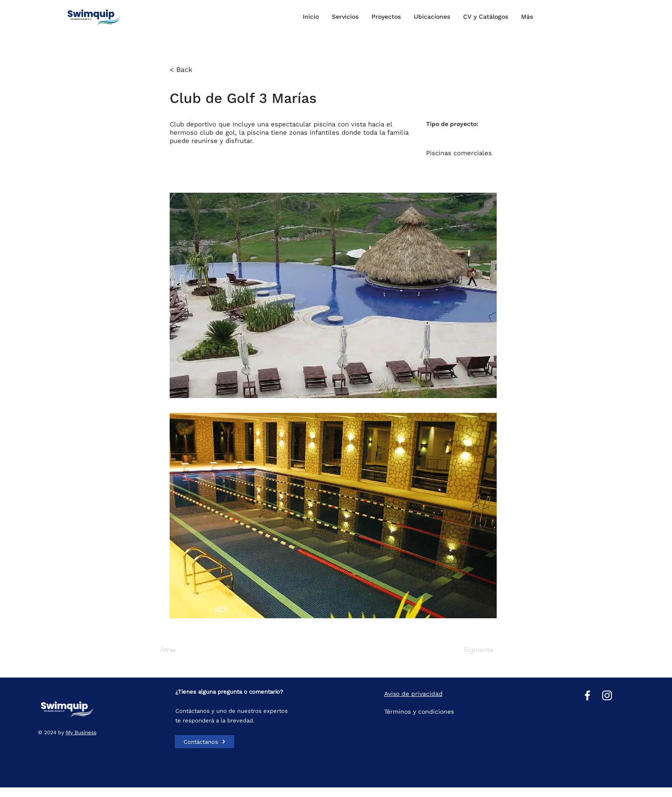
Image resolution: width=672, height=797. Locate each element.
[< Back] (198, 70)
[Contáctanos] (205, 742)
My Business (81, 732)
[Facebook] (587, 695)
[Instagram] (607, 695)
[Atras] (188, 650)
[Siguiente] (471, 650)
